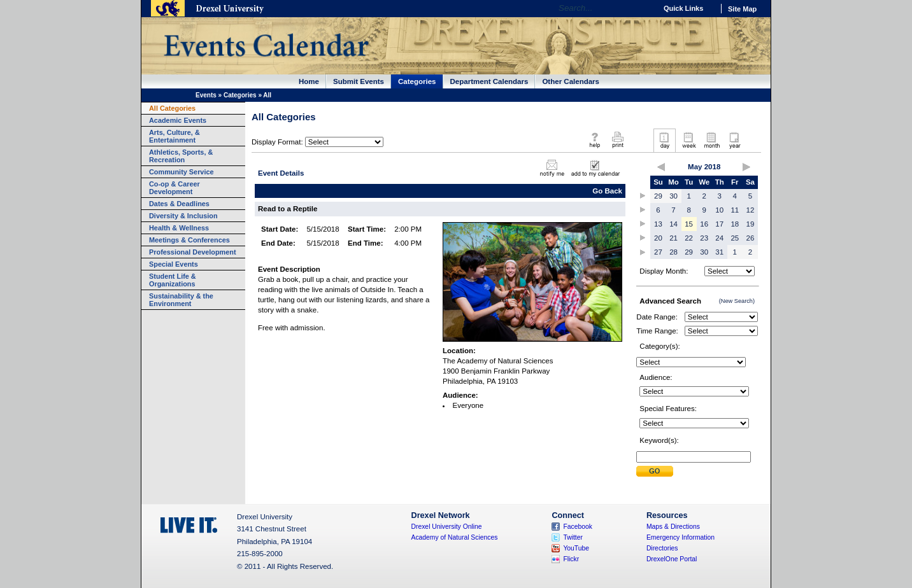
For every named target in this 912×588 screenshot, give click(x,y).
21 (673, 238)
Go (644, 8)
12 (751, 210)
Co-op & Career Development (175, 188)
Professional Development (193, 252)
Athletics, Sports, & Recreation (181, 156)
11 (735, 210)
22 (689, 238)
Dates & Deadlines (179, 204)
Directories (662, 548)
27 (658, 252)
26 (751, 238)
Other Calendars (571, 81)
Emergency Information (680, 537)
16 (704, 224)
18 (735, 224)
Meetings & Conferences (189, 240)
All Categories (172, 108)
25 (735, 238)
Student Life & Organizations (173, 280)
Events (206, 95)
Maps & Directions (673, 527)
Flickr (571, 559)
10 (719, 210)
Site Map (742, 9)
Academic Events (178, 120)
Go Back (607, 191)
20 (658, 238)
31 (719, 252)
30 (673, 196)
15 (689, 224)
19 (751, 224)
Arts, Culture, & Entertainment (175, 136)
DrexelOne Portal (672, 559)
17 (719, 224)
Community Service (182, 172)
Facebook (578, 527)
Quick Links (683, 8)
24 (719, 238)
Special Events (174, 264)
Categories (417, 81)
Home (309, 81)
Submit (655, 471)
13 (658, 224)
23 (704, 238)
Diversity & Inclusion (183, 216)
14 (673, 224)
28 (673, 252)
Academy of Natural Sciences (455, 537)
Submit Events (359, 81)
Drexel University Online (447, 527)
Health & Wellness (179, 228)
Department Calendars (489, 81)
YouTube (576, 548)
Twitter (573, 537)
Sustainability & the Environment (181, 300)
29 (658, 196)
